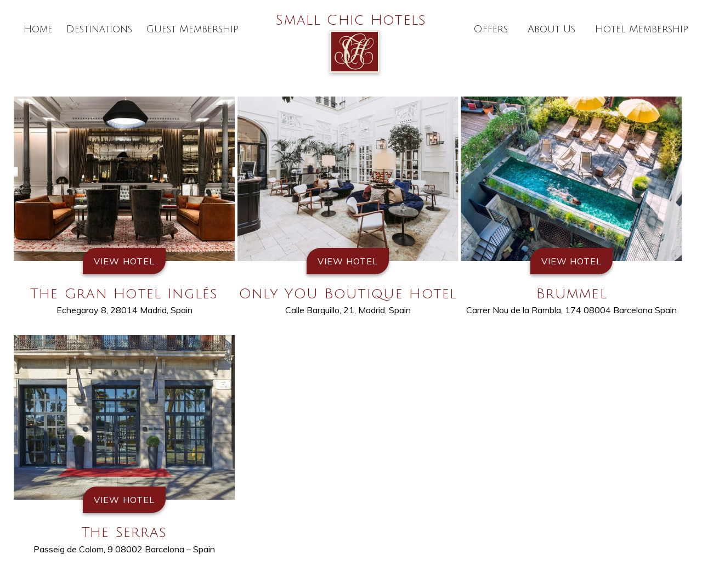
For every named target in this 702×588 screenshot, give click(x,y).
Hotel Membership (642, 29)
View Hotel (124, 261)
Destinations (99, 29)
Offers (491, 29)
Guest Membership (192, 29)
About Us (551, 29)
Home (38, 29)
